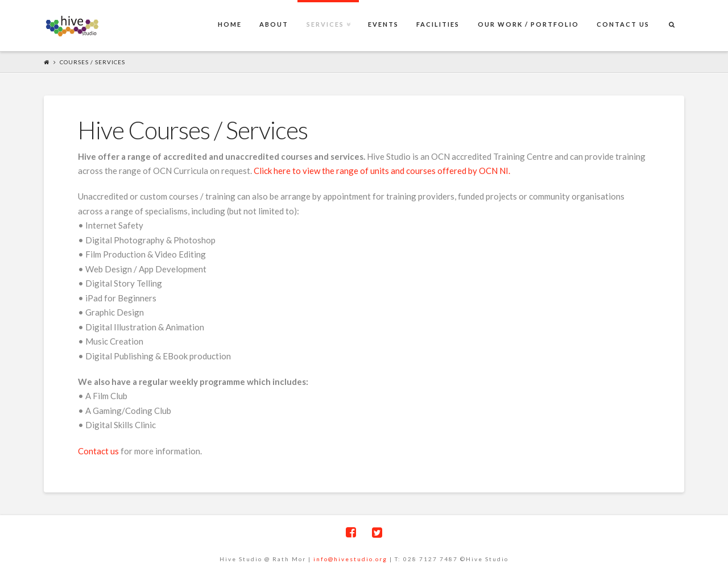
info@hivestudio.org (350, 559)
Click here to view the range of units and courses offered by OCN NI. (382, 171)
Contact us (98, 451)
